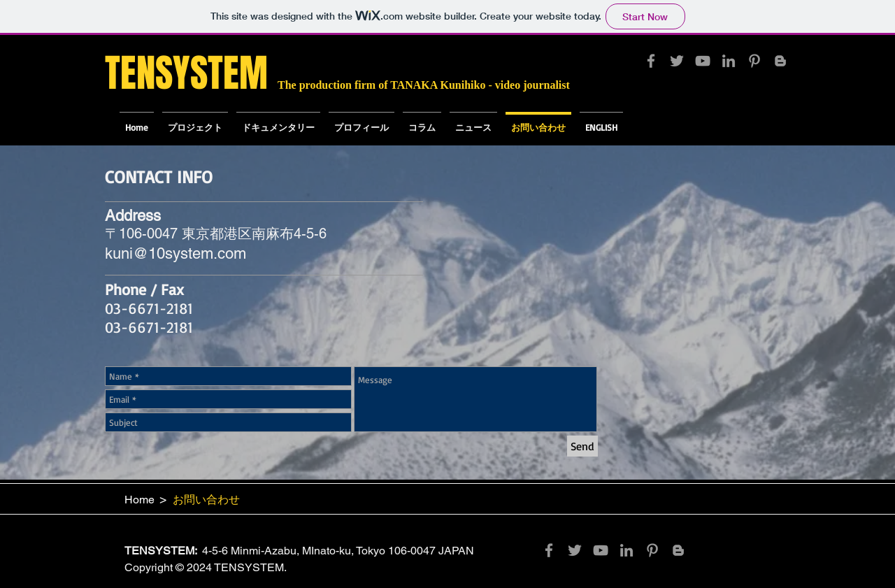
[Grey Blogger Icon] (780, 61)
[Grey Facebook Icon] (651, 61)
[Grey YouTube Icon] (703, 61)
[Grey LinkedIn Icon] (729, 61)
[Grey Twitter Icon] (677, 61)
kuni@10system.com (176, 253)
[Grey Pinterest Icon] (754, 61)
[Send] (582, 446)
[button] (278, 121)
